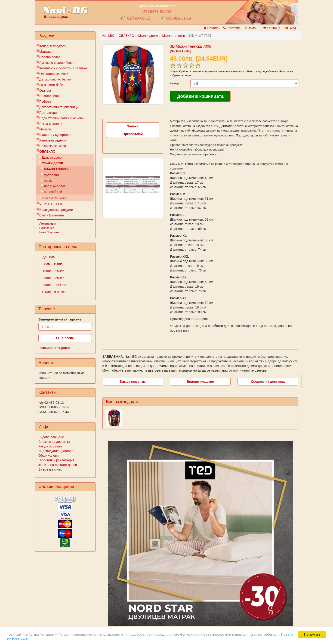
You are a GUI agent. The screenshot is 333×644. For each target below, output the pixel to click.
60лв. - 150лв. (52, 264)
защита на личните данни (58, 465)
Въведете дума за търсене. (60, 319)
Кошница (272, 28)
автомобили (53, 192)
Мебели (45, 129)
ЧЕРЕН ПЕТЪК (51, 204)
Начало (211, 28)
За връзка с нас (50, 469)
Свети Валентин (52, 215)
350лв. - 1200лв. (54, 285)
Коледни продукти (53, 46)
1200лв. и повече (54, 292)
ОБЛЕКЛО (47, 151)
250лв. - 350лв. (53, 278)
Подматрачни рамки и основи (62, 118)
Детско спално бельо (55, 79)
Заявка (133, 126)
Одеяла (45, 90)
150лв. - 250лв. (53, 271)
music (48, 181)
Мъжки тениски (56, 169)
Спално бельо (50, 57)
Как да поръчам (50, 446)
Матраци (46, 52)
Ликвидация (48, 224)
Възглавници (49, 96)
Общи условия (49, 456)
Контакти (232, 28)
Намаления (47, 228)
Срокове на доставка (268, 382)
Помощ (251, 28)
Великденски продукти (56, 210)
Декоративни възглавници (59, 107)
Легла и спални (51, 124)
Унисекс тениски (54, 198)
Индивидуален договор (56, 451)
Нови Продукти (49, 232)
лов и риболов (55, 186)
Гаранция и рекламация (56, 460)
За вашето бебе (51, 85)
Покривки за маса (53, 146)
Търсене (65, 338)
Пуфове (45, 102)
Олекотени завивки (54, 74)
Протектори (48, 113)
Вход (290, 28)
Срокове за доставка (54, 442)
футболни (51, 175)
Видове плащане (51, 437)
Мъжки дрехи (52, 163)
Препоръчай (133, 134)
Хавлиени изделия (53, 140)
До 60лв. (49, 257)
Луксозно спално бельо (57, 63)
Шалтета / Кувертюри (55, 135)
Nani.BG (109, 36)
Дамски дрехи (52, 157)
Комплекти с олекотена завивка (63, 68)
